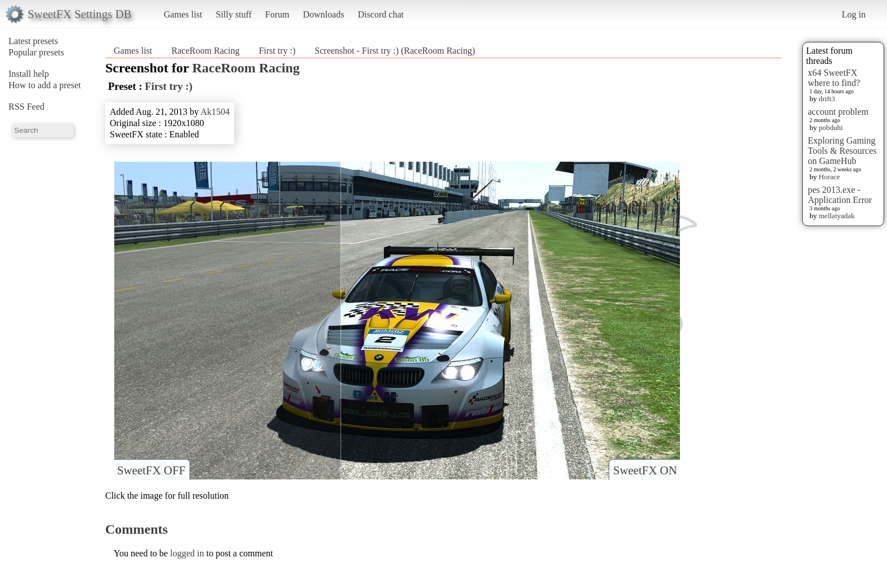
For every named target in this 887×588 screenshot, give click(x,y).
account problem (838, 112)
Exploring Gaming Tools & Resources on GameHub (842, 151)
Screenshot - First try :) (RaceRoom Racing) (395, 51)
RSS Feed (27, 107)
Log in (854, 14)
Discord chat (380, 14)
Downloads (323, 14)
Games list (183, 14)
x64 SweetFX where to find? (834, 78)
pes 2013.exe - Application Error (840, 195)
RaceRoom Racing (205, 51)
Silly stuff (234, 14)
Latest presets (33, 41)
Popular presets (36, 52)
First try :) (277, 51)
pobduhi (831, 127)
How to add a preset (45, 85)
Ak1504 (215, 112)
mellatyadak (837, 216)
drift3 (827, 99)
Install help (29, 74)
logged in (187, 553)
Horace (829, 177)
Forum (277, 14)
